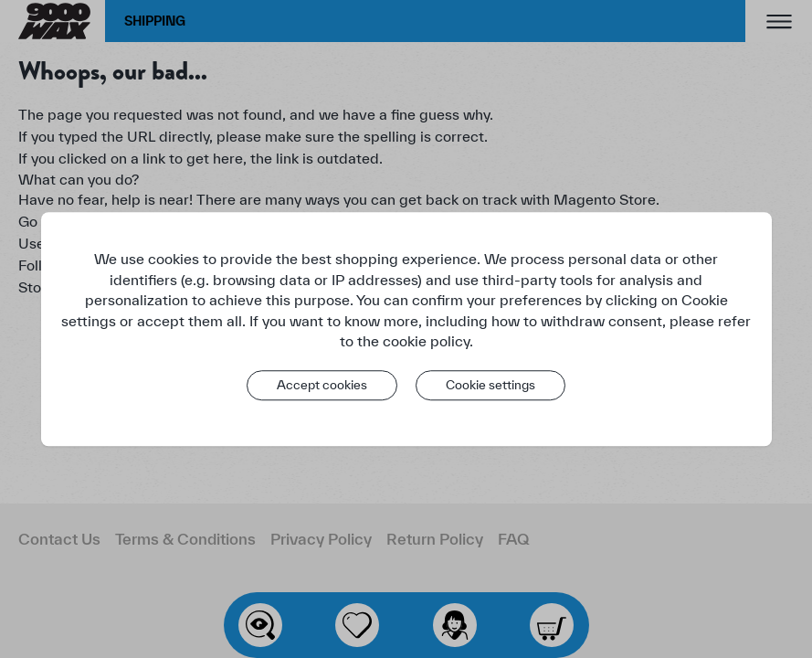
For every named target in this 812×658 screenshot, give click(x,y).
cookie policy (426, 341)
